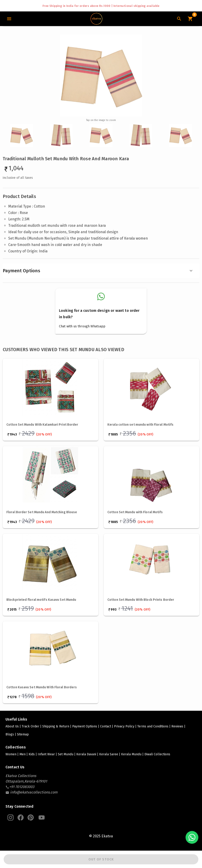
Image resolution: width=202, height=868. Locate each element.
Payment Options (98, 271)
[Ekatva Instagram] (11, 817)
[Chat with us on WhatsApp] (192, 837)
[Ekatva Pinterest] (31, 817)
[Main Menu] (9, 19)
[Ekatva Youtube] (42, 817)
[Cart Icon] (190, 19)
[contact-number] (22, 787)
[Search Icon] (179, 19)
